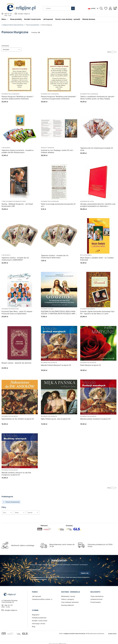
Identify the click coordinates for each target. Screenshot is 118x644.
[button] (73, 8)
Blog (34, 627)
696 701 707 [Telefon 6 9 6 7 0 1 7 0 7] (8, 14)
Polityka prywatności (39, 618)
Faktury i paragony (68, 599)
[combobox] (56, 8)
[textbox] (11, 49)
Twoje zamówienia (97, 596)
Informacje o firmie (39, 624)
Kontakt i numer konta (40, 621)
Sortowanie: (5, 46)
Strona (109, 52)
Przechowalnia (96, 602)
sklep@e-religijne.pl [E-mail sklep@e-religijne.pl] (24, 14)
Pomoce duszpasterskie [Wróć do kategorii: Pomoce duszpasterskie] (11, 502)
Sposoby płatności (68, 605)
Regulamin (40, 577)
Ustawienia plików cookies (41, 599)
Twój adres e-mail (34, 570)
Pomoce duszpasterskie (32, 25)
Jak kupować (36, 596)
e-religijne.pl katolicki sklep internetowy (13, 25)
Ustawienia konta (96, 599)
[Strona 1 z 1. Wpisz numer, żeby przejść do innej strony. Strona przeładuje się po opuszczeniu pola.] (113, 52)
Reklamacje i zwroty (68, 596)
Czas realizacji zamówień (70, 602)
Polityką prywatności (41, 579)
